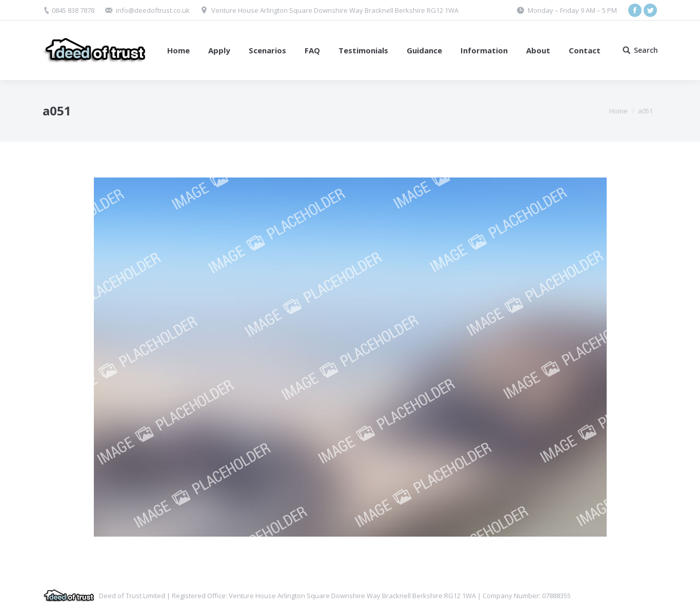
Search (646, 50)
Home (618, 111)
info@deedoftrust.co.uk (153, 10)
